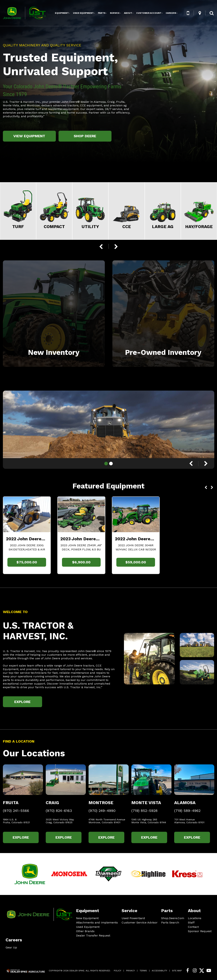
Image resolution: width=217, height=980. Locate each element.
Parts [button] (102, 13)
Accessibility (159, 971)
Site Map (177, 971)
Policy (118, 971)
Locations (195, 918)
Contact (193, 927)
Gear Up (11, 947)
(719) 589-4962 (187, 811)
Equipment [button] (62, 13)
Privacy (130, 971)
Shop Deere (85, 136)
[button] (188, 13)
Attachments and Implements (97, 922)
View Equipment (29, 136)
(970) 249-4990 (102, 811)
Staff (191, 922)
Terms (143, 971)
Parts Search (170, 922)
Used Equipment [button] (83, 13)
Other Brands (85, 931)
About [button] (128, 13)
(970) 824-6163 (59, 811)
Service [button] (115, 13)
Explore (22, 702)
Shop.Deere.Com (173, 918)
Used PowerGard (133, 918)
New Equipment (87, 918)
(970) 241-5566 (16, 811)
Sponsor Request (200, 931)
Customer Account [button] (149, 13)
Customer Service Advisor (140, 922)
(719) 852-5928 (144, 811)
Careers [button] (171, 13)
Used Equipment (88, 927)
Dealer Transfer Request (93, 935)
